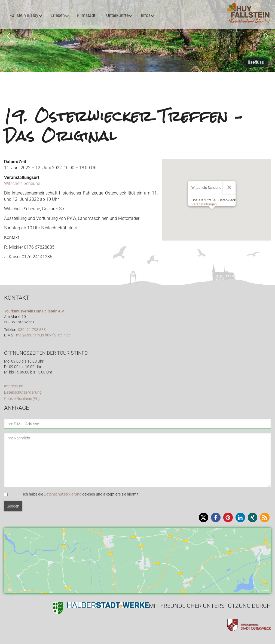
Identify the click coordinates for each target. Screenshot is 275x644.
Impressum (14, 386)
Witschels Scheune (22, 183)
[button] (8, 36)
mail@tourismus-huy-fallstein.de (43, 335)
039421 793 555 (32, 330)
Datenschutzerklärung (23, 392)
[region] (137, 36)
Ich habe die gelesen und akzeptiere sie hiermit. (81, 494)
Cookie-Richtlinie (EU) (22, 399)
